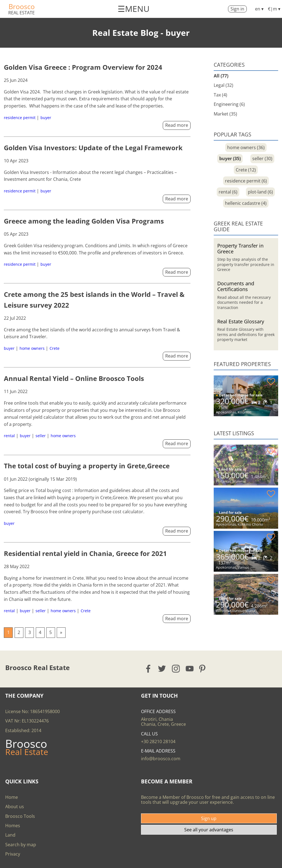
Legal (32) (223, 85)
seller (41, 436)
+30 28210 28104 (158, 741)
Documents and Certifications (236, 286)
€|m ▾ (274, 9)
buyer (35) (230, 158)
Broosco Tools (20, 816)
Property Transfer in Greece (240, 248)
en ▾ (259, 9)
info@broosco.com (161, 759)
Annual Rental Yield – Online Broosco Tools (74, 378)
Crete (55, 348)
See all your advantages (209, 830)
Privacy (13, 854)
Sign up (209, 818)
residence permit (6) (246, 181)
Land (10, 835)
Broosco (22, 6)
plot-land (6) (260, 192)
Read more (177, 125)
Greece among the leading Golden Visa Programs (84, 221)
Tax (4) (220, 95)
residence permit (20, 118)
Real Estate (21, 13)
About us (15, 807)
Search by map (21, 845)
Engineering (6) (229, 104)
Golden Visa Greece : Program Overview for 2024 (83, 67)
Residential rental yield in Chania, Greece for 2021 (85, 553)
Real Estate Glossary (241, 321)
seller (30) (262, 158)
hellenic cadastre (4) (246, 203)
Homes (13, 826)
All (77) (221, 76)
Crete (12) (246, 170)
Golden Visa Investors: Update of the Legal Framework (93, 148)
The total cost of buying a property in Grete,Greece (87, 466)
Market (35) (225, 114)
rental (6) (228, 192)
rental (9, 436)
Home (12, 797)
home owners (32, 348)
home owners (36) (246, 147)
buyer (46, 118)
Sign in (237, 9)
